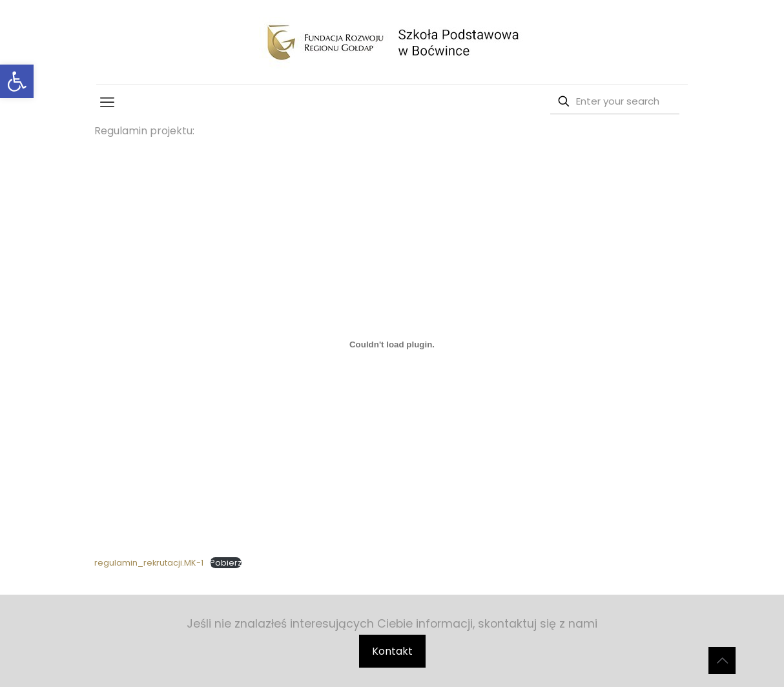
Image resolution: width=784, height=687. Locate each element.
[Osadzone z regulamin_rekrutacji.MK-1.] (392, 344)
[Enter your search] (615, 101)
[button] (17, 81)
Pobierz (226, 563)
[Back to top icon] (722, 661)
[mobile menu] (107, 103)
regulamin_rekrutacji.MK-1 (149, 563)
